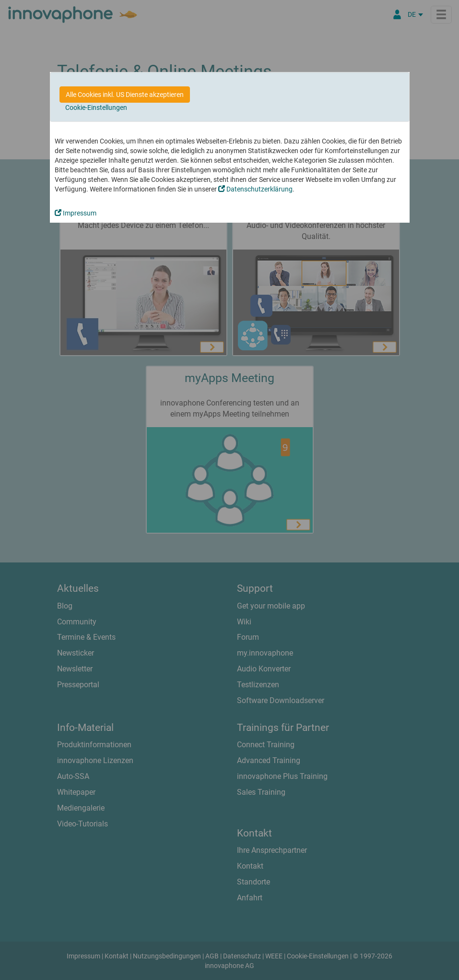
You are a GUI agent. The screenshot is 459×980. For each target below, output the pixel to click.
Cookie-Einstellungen (96, 108)
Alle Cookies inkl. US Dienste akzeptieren (125, 95)
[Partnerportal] (397, 14)
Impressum (76, 213)
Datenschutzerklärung (255, 189)
